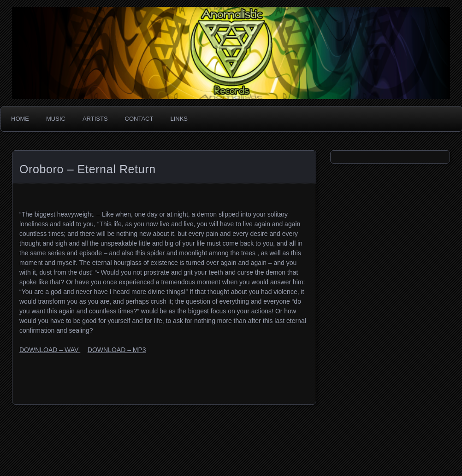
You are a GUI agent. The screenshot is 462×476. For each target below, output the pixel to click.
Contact (139, 119)
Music (56, 119)
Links (179, 119)
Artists (95, 119)
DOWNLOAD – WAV (50, 350)
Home (20, 119)
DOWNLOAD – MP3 (117, 350)
